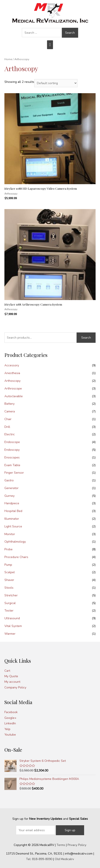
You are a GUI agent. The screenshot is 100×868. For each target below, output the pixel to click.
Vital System (13, 626)
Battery (9, 404)
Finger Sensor (14, 473)
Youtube (10, 735)
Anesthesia (12, 373)
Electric (10, 434)
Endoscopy (12, 450)
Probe (8, 549)
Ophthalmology (15, 542)
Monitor (10, 534)
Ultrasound (12, 618)
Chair (8, 419)
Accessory (12, 365)
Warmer (10, 634)
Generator (11, 488)
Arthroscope (13, 389)
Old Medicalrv (64, 859)
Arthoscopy (12, 381)
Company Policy (15, 687)
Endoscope (12, 442)
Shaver (9, 580)
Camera (10, 411)
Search (86, 338)
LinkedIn (10, 723)
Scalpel (10, 572)
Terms (61, 845)
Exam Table (12, 465)
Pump (8, 565)
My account (12, 682)
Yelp (7, 729)
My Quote (11, 676)
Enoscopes (12, 457)
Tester (9, 611)
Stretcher (11, 595)
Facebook (11, 712)
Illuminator (12, 519)
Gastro (9, 480)
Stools (9, 588)
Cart (7, 671)
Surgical (10, 603)
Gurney (9, 496)
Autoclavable (14, 396)
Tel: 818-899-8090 (39, 859)
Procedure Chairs (16, 557)
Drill (7, 427)
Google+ (10, 718)
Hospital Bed (13, 511)
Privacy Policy (77, 845)
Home (8, 59)
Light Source (13, 526)
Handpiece (12, 503)
